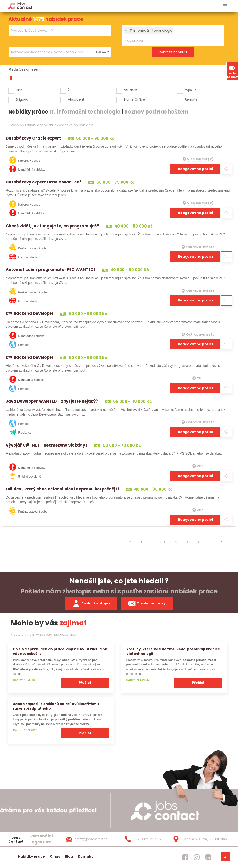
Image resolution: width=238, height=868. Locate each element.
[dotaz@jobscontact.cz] (91, 839)
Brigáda (22, 99)
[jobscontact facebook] (185, 857)
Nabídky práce (31, 856)
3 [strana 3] (164, 542)
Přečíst (85, 683)
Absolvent (76, 99)
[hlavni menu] (225, 6)
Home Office (135, 99)
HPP (19, 90)
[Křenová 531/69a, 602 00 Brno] (198, 839)
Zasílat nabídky (232, 71)
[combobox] (60, 30)
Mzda (13, 69)
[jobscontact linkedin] (208, 857)
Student (131, 90)
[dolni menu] (225, 857)
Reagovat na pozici (195, 169)
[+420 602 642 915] (145, 839)
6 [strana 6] (199, 542)
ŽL (70, 90)
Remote (191, 99)
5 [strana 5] (187, 542)
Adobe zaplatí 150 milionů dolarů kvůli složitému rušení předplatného (56, 706)
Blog (69, 856)
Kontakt (85, 856)
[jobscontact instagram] (197, 857)
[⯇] (130, 542)
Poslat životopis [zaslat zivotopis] (91, 603)
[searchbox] (57, 31)
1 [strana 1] (141, 542)
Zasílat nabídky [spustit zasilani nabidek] (147, 603)
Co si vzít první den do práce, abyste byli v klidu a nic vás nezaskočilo (60, 651)
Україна (191, 90)
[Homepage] (20, 6)
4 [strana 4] (176, 542)
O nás (55, 856)
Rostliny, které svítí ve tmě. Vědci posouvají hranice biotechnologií (173, 651)
